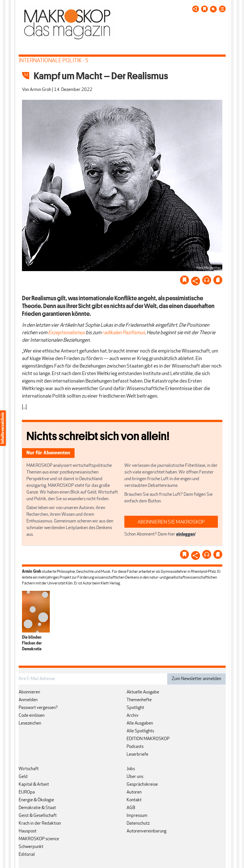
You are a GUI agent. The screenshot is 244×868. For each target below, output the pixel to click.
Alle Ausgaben (140, 723)
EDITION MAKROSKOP (148, 739)
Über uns (135, 777)
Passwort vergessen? (38, 708)
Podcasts (135, 747)
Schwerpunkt (31, 847)
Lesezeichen (30, 723)
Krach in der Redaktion (40, 824)
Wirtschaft (29, 769)
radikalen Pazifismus (124, 333)
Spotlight (135, 708)
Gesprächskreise (142, 785)
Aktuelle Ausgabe (143, 692)
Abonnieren (29, 692)
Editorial (27, 855)
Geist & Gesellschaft (38, 816)
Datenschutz (138, 824)
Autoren (134, 792)
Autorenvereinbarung (146, 831)
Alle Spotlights (140, 731)
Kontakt (134, 800)
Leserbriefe (137, 755)
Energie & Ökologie (36, 800)
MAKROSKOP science (39, 839)
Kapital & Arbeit (34, 785)
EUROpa (27, 792)
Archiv (133, 716)
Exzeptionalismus (66, 333)
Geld (23, 777)
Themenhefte (139, 700)
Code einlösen (32, 716)
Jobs (131, 769)
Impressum (137, 816)
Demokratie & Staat (37, 808)
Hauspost (28, 831)
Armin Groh (40, 90)
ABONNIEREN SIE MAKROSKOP (171, 522)
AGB (131, 808)
